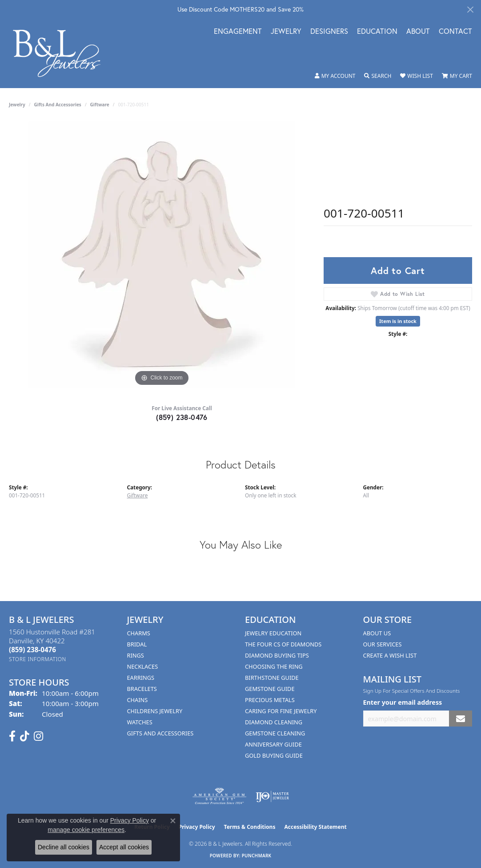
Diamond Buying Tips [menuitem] (277, 655)
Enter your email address (403, 702)
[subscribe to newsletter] (461, 719)
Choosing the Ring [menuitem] (274, 666)
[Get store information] (38, 659)
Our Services (383, 644)
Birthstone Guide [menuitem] (272, 678)
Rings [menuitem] (136, 655)
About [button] (418, 32)
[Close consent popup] (173, 821)
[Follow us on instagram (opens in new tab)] (38, 736)
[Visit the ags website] (219, 796)
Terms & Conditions (250, 827)
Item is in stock (398, 321)
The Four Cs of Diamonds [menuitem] (283, 644)
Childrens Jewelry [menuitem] (155, 711)
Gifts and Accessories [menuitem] (160, 733)
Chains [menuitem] (138, 700)
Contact (455, 32)
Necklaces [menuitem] (143, 666)
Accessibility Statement (315, 827)
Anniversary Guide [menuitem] (273, 744)
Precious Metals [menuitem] (270, 700)
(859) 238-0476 (182, 417)
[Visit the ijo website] (272, 796)
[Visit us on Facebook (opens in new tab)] (12, 736)
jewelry (17, 105)
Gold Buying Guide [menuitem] (274, 755)
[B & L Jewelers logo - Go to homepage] (61, 53)
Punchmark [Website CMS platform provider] (257, 856)
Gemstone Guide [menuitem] (270, 689)
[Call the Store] (32, 650)
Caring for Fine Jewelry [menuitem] (281, 711)
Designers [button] (329, 32)
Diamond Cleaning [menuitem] (274, 722)
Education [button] (377, 32)
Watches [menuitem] (140, 722)
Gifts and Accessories (58, 105)
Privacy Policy (197, 827)
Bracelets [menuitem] (142, 689)
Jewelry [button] (286, 32)
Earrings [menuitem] (141, 678)
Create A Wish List (390, 655)
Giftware (100, 105)
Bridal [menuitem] (137, 644)
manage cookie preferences (86, 830)
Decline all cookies (64, 847)
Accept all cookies (124, 847)
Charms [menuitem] (139, 633)
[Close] (470, 10)
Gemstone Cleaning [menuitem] (275, 733)
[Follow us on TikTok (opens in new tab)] (25, 736)
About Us (377, 633)
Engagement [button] (238, 32)
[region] (162, 255)
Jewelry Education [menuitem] (273, 633)
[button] (335, 76)
